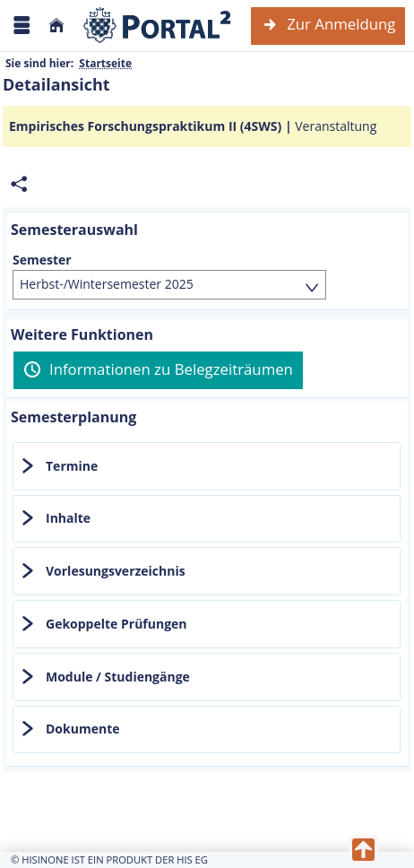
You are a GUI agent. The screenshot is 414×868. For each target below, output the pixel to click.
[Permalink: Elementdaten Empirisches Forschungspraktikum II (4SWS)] (19, 184)
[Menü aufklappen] (22, 26)
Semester (42, 260)
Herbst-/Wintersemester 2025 (107, 284)
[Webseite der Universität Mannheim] (158, 26)
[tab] (207, 466)
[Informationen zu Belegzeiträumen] (158, 370)
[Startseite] (56, 26)
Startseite (105, 63)
